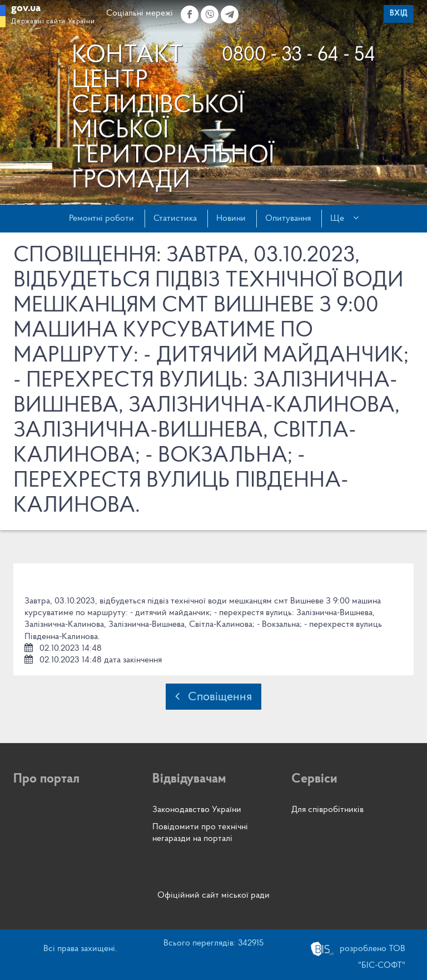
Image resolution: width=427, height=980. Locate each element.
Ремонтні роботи (101, 219)
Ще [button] (344, 218)
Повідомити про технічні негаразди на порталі (200, 833)
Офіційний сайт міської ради (213, 895)
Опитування (288, 219)
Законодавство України (197, 810)
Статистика (175, 219)
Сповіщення (213, 697)
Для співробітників (327, 810)
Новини (231, 219)
